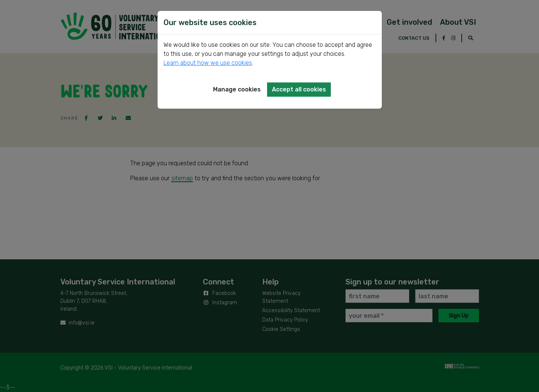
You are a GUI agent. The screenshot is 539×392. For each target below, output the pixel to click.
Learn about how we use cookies (208, 63)
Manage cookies (237, 89)
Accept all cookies (299, 89)
